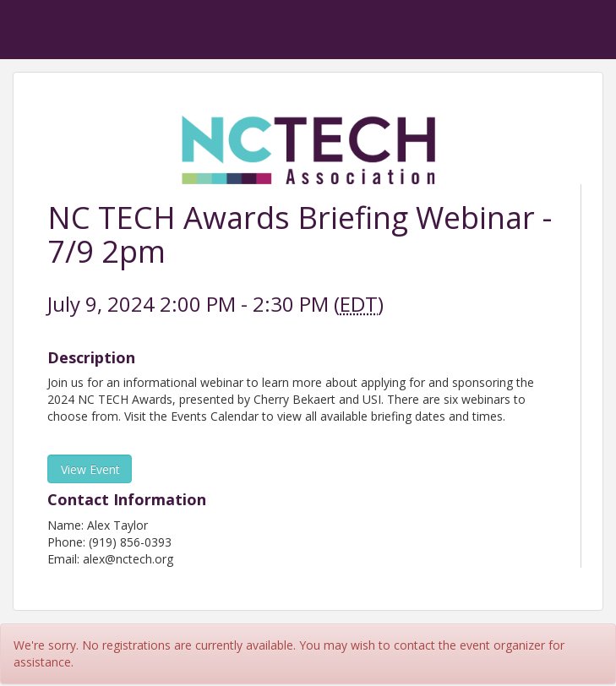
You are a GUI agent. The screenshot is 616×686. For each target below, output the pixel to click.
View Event (90, 469)
